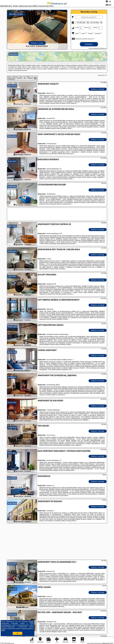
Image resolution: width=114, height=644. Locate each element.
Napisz (112, 643)
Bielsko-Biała (12, 86)
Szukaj (89, 44)
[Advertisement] (57, 542)
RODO (3, 630)
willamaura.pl (57, 3)
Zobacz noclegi (98, 89)
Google (31, 622)
